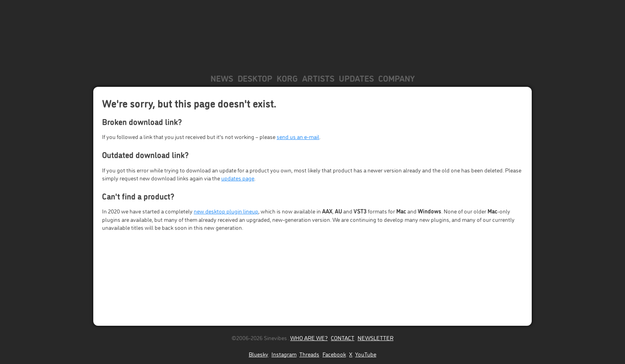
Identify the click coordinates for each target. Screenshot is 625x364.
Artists (318, 78)
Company (396, 78)
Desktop (255, 78)
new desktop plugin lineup (226, 211)
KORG (287, 78)
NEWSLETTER (375, 338)
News (222, 78)
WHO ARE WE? (309, 338)
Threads (309, 354)
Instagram (284, 354)
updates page (238, 178)
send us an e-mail (298, 136)
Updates (356, 78)
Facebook (334, 354)
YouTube (366, 354)
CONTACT (343, 338)
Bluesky (258, 354)
